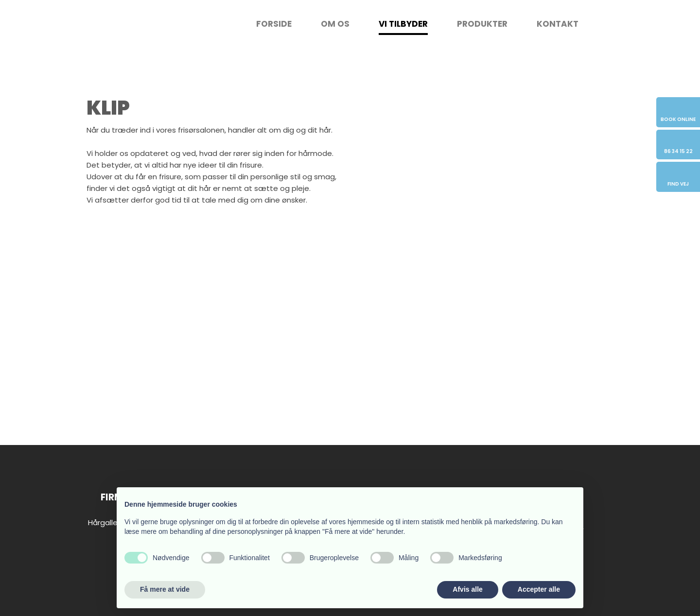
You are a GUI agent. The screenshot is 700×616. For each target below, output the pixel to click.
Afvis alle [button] (467, 589)
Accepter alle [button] (539, 589)
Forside (274, 24)
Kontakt (558, 24)
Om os (335, 24)
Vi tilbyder (403, 24)
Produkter (482, 24)
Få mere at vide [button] (165, 589)
